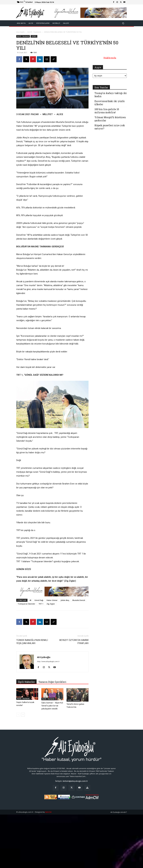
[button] (123, 23)
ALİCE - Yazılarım (34, 32)
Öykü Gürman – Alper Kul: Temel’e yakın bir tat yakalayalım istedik (52, 706)
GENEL (34, 36)
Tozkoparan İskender (26, 604)
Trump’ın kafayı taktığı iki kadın (111, 95)
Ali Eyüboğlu (44, 657)
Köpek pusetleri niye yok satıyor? (110, 127)
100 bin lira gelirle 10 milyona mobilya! (107, 111)
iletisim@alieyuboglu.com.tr (75, 781)
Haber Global (52, 600)
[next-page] (23, 715)
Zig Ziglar (51, 604)
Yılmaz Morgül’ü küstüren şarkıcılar (110, 119)
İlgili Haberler (26, 682)
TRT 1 (41, 604)
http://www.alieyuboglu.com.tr (48, 662)
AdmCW (48, 812)
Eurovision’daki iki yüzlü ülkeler (110, 103)
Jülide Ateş (65, 600)
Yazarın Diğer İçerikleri (52, 682)
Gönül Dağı (39, 600)
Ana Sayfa (20, 32)
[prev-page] (18, 715)
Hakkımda (110, 58)
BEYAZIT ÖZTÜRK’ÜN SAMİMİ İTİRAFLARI (74, 642)
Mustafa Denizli (79, 600)
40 (30, 600)
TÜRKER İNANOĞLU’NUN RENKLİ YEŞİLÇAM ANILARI (32, 642)
